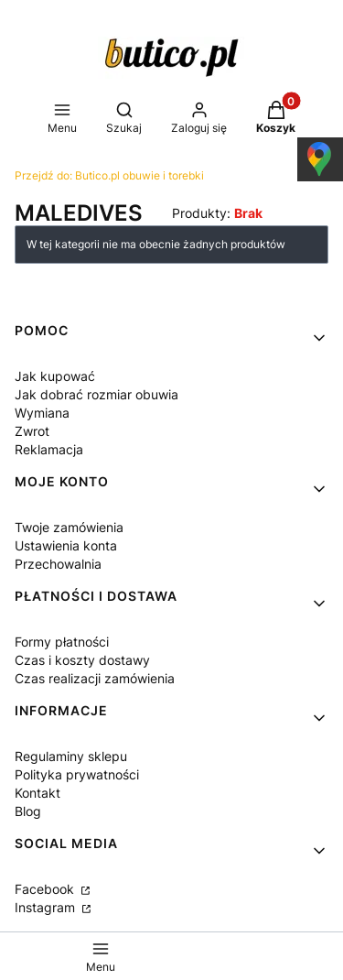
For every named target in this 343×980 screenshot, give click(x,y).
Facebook (46, 889)
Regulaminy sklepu (71, 756)
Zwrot (32, 431)
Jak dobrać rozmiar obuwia (96, 394)
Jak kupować (55, 376)
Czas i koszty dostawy (82, 660)
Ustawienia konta (66, 545)
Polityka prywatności (77, 774)
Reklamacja (49, 449)
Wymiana (42, 413)
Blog (28, 811)
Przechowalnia (58, 564)
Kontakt (38, 793)
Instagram (47, 907)
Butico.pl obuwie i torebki (109, 175)
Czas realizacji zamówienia (95, 678)
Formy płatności (62, 642)
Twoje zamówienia (69, 527)
